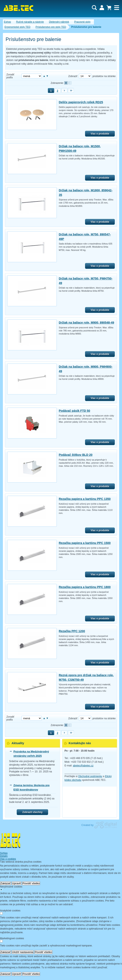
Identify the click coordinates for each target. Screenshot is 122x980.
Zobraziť (73, 76)
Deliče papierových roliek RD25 (81, 102)
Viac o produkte (100, 134)
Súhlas (4, 853)
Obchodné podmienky (90, 776)
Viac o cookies (8, 859)
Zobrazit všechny (32, 812)
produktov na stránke (104, 76)
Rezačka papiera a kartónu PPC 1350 (85, 499)
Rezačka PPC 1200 (72, 631)
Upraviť (17, 883)
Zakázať (5, 883)
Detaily (4, 856)
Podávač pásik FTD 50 (75, 411)
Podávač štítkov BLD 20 (76, 455)
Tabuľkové (70, 83)
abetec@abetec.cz (83, 766)
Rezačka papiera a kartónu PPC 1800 (85, 587)
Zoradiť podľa (10, 76)
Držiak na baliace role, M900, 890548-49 (86, 323)
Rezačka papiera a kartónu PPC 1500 (85, 543)
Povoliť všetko (31, 883)
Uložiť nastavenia (23, 952)
